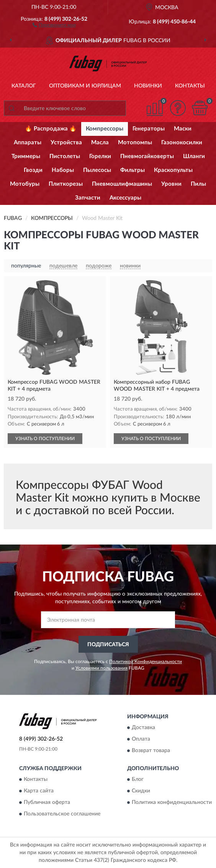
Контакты (190, 86)
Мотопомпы (135, 143)
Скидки (141, 791)
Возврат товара (151, 751)
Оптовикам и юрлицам (85, 86)
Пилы (198, 184)
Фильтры (133, 170)
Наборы (63, 170)
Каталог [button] (24, 86)
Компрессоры (105, 129)
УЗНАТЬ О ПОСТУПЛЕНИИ (45, 439)
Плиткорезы (66, 184)
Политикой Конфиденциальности (146, 662)
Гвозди (33, 170)
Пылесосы (97, 170)
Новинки (148, 86)
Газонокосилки (182, 143)
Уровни (171, 184)
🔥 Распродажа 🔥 (51, 129)
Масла (100, 143)
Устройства (66, 143)
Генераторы (149, 129)
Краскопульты (173, 170)
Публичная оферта (47, 803)
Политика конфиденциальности (172, 803)
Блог (138, 780)
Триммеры (26, 156)
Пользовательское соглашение (62, 814)
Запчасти (88, 198)
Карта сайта (39, 791)
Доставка (143, 728)
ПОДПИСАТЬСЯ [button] (108, 645)
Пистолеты (65, 156)
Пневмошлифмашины (122, 184)
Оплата (141, 739)
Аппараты (28, 143)
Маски (183, 129)
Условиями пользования (101, 668)
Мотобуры (25, 184)
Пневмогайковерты (147, 156)
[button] (54, 25)
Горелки (100, 156)
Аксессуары (125, 198)
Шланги (194, 156)
